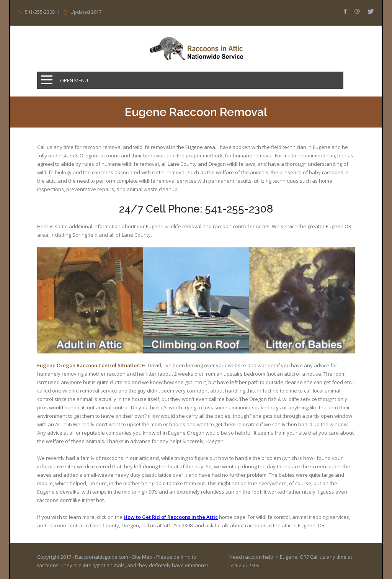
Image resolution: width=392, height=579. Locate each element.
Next (338, 308)
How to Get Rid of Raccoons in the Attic (171, 517)
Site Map (142, 557)
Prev (338, 288)
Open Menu (74, 80)
